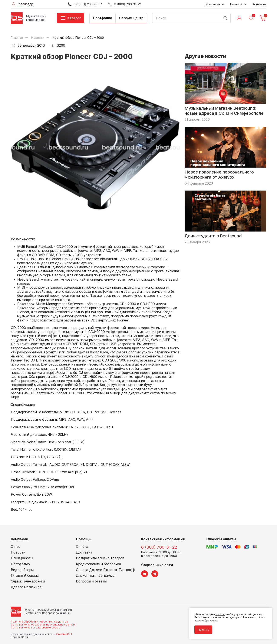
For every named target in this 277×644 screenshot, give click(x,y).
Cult (64, 634)
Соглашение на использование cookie (36, 628)
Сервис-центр (131, 18)
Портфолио (103, 18)
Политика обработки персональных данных (39, 622)
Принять (203, 630)
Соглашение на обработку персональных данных (43, 625)
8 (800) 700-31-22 (159, 547)
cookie (220, 614)
